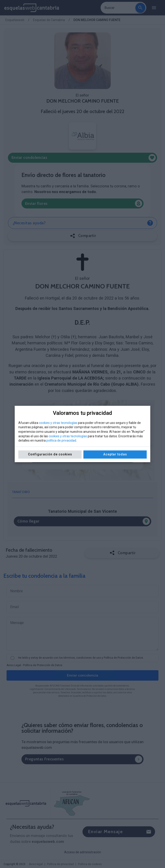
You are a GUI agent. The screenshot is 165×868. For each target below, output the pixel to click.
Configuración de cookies (50, 454)
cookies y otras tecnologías (58, 423)
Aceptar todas (115, 454)
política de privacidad (61, 440)
